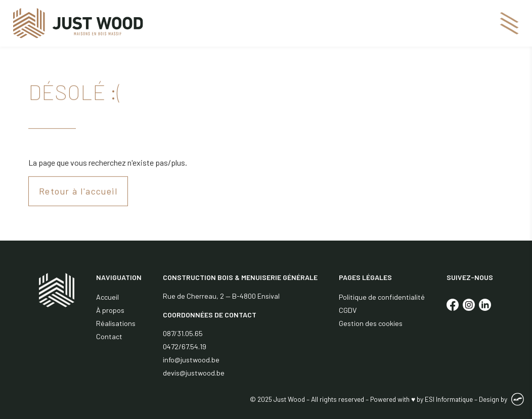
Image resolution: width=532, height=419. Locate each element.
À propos (110, 310)
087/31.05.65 (183, 333)
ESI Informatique (449, 399)
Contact (109, 336)
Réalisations (116, 323)
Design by (493, 399)
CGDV (348, 310)
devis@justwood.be (194, 373)
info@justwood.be (191, 360)
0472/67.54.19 (185, 346)
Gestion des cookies (371, 323)
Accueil (107, 297)
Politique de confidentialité (382, 297)
